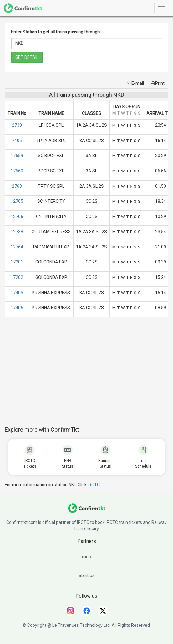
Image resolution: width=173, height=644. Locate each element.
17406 (17, 308)
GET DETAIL (27, 57)
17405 (17, 293)
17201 (17, 262)
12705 (17, 201)
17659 (17, 156)
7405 (17, 141)
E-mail (135, 83)
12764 (17, 247)
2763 (17, 186)
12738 (17, 232)
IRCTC (94, 485)
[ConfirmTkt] (87, 511)
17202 (17, 277)
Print (158, 83)
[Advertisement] (89, 375)
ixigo (86, 557)
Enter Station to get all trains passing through (55, 32)
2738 (17, 125)
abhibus (87, 575)
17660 (17, 171)
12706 (17, 217)
